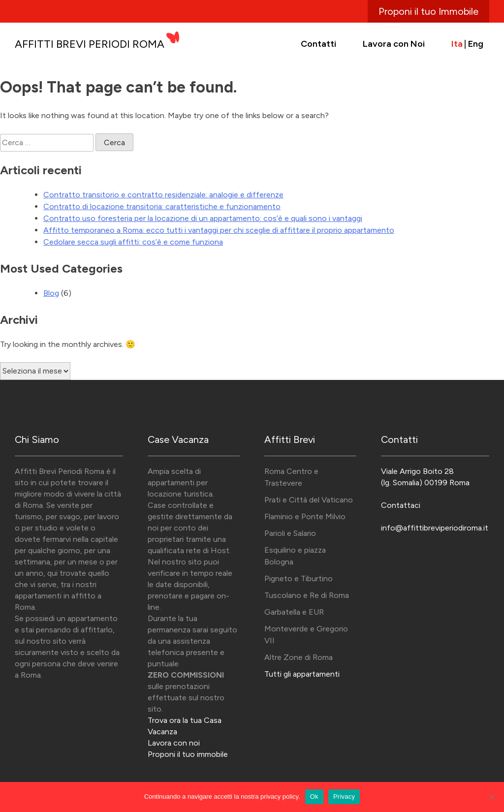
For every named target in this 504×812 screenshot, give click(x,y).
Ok (314, 796)
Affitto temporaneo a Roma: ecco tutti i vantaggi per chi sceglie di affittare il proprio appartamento (219, 230)
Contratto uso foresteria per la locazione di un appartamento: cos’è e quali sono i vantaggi (203, 218)
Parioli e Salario (290, 533)
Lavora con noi (174, 743)
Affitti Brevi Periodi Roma (90, 44)
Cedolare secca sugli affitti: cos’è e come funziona (133, 242)
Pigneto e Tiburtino (299, 578)
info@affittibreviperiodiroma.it (435, 528)
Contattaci (401, 505)
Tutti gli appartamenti (302, 674)
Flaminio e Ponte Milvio (305, 516)
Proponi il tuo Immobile (428, 11)
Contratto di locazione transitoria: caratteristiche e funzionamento (162, 206)
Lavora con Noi (394, 44)
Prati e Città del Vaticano (309, 500)
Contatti (318, 44)
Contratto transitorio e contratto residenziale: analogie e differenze (163, 195)
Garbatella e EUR (294, 612)
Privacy (344, 796)
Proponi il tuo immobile (188, 754)
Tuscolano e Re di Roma (307, 595)
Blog (51, 293)
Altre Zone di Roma (299, 657)
